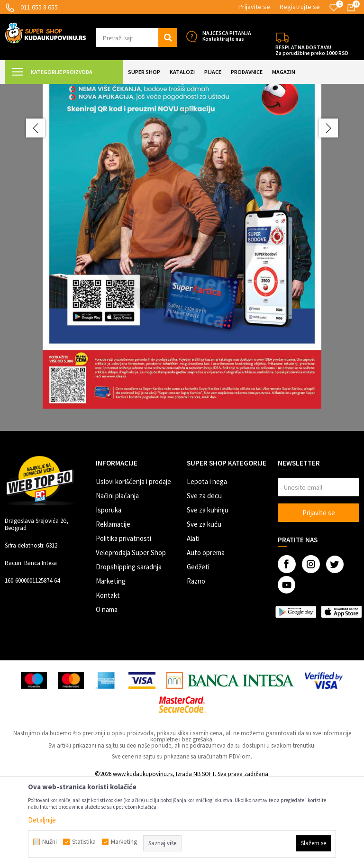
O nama (107, 693)
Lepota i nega (207, 565)
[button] (136, 37)
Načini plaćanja (117, 580)
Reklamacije (113, 608)
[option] (182, 295)
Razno (196, 665)
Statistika (84, 842)
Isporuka (109, 594)
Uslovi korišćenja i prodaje (133, 565)
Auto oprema (206, 636)
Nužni (50, 842)
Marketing (111, 665)
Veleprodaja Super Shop (131, 636)
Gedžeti (198, 651)
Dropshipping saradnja (129, 651)
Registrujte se (300, 7)
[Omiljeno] (334, 8)
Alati (193, 622)
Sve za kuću (204, 608)
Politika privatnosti (123, 622)
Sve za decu (204, 580)
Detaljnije (42, 820)
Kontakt (108, 679)
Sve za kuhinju (208, 594)
